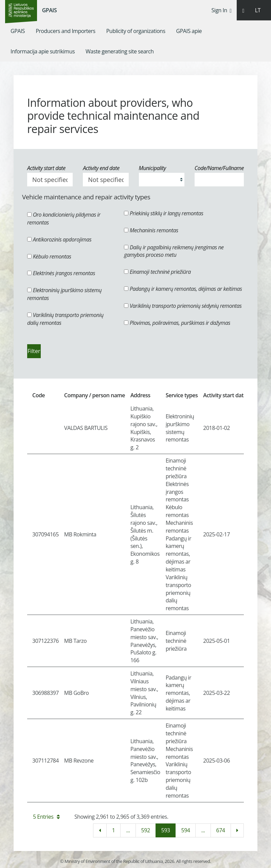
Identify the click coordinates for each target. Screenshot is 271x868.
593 (166, 830)
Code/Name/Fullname (219, 168)
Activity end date (101, 168)
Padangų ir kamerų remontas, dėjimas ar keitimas (183, 289)
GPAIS (49, 10)
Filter (34, 351)
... (128, 830)
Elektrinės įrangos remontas (61, 273)
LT (258, 10)
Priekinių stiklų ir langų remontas (164, 213)
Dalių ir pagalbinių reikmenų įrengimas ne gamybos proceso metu (174, 251)
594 (185, 830)
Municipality (152, 168)
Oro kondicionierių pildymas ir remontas (64, 219)
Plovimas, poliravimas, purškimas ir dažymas (177, 323)
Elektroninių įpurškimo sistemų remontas (64, 294)
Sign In (222, 10)
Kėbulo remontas (49, 256)
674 (221, 830)
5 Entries (46, 817)
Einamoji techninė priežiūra (157, 272)
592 (146, 830)
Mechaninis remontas (151, 230)
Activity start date (46, 168)
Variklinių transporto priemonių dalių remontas (65, 319)
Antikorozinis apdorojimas (59, 239)
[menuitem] (18, 31)
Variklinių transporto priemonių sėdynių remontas (183, 306)
